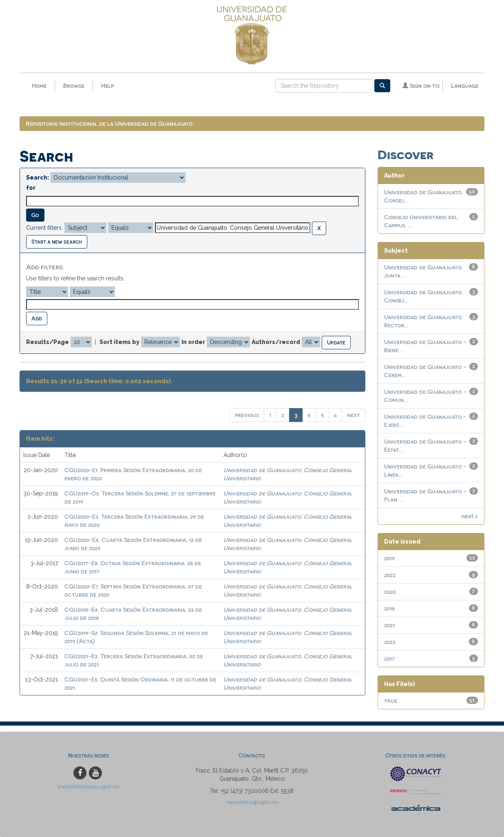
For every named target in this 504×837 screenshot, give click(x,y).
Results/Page (48, 342)
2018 (389, 608)
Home (39, 85)
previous (247, 415)
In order (193, 342)
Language (465, 85)
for (31, 188)
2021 (389, 625)
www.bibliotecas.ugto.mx (88, 787)
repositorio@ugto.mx (252, 802)
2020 (390, 592)
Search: (38, 178)
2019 (389, 558)
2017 (389, 658)
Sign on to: (421, 85)
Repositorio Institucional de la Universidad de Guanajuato (109, 123)
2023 (390, 642)
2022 (390, 575)
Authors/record (276, 342)
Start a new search (57, 241)
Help (107, 85)
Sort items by (119, 342)
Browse (74, 85)
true (391, 700)
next (354, 415)
